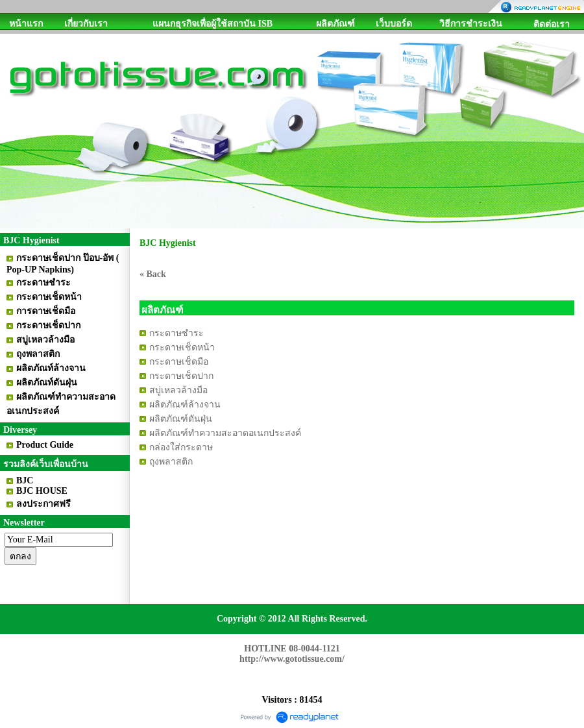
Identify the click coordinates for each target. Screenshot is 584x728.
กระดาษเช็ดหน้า (182, 347)
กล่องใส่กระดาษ (181, 447)
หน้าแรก (26, 24)
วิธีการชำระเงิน (471, 24)
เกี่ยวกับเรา (86, 24)
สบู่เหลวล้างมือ (178, 390)
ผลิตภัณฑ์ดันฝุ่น (181, 419)
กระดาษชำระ (176, 333)
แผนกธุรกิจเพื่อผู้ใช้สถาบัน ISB (213, 24)
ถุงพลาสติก (171, 462)
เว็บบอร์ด (394, 24)
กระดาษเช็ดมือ (179, 362)
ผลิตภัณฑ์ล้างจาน (185, 405)
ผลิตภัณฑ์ (335, 24)
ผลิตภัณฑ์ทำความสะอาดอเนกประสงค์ (225, 433)
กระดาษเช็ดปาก (181, 376)
